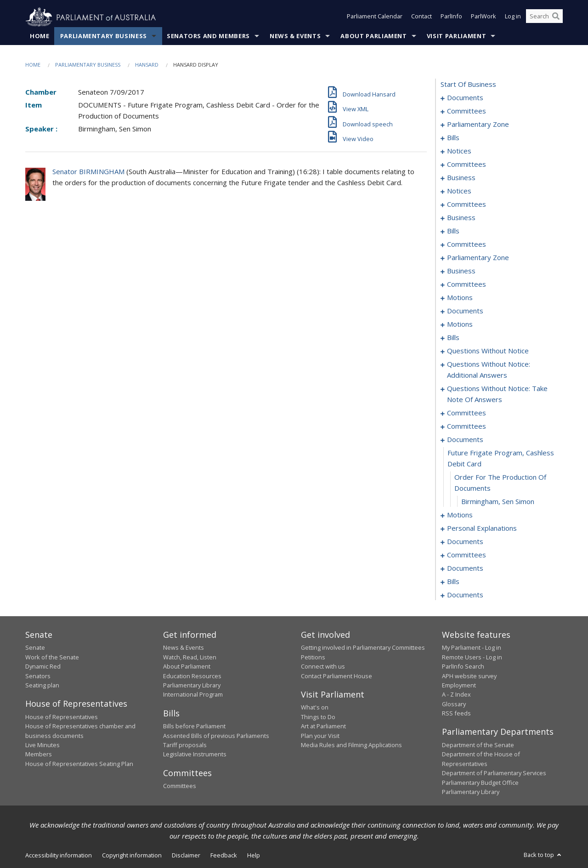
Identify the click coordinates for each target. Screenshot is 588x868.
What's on (315, 708)
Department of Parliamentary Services (494, 773)
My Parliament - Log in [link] (472, 648)
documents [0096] (465, 311)
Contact (421, 17)
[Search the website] (544, 17)
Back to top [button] (543, 855)
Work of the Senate (52, 657)
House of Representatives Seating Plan (79, 764)
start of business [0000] (468, 85)
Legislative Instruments (195, 755)
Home (40, 36)
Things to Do (318, 717)
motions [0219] (460, 515)
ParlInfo (451, 17)
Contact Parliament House (336, 676)
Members (39, 755)
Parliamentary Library (192, 686)
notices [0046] (459, 191)
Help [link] (254, 856)
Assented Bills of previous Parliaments (216, 736)
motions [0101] (460, 324)
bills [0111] (453, 338)
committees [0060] (466, 244)
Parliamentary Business (104, 36)
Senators (38, 676)
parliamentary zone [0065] (478, 258)
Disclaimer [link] (186, 856)
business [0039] (461, 178)
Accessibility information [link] (59, 856)
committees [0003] (466, 111)
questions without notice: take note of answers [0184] (497, 394)
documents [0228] (465, 542)
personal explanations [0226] (482, 528)
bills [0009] (453, 138)
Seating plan (42, 686)
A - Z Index (456, 695)
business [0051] (461, 218)
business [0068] (461, 271)
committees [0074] (466, 284)
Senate (35, 648)
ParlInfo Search (463, 667)
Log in (513, 17)
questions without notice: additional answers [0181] (489, 370)
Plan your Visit (320, 736)
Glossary (454, 704)
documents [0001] (465, 98)
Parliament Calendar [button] (375, 17)
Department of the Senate (478, 745)
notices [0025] (459, 151)
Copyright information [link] (132, 856)
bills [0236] (453, 582)
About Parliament (373, 36)
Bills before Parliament (194, 726)
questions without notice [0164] (488, 351)
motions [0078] (460, 298)
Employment (459, 686)
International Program (193, 695)
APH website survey (469, 676)
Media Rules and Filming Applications (351, 745)
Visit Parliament (456, 36)
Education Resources (192, 676)
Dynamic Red (43, 667)
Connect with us (323, 667)
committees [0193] (466, 413)
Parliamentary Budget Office (480, 783)
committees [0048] (466, 204)
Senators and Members (208, 36)
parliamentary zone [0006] (478, 125)
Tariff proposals (185, 745)
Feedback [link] (224, 856)
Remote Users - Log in (472, 657)
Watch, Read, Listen (190, 657)
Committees (180, 786)
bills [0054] (453, 231)
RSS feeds (456, 714)
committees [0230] (466, 555)
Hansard (147, 65)
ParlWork (483, 17)
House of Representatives (62, 717)
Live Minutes (42, 745)
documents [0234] (465, 568)
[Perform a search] (556, 17)
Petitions (313, 657)
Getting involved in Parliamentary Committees (363, 648)
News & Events (295, 36)
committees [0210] (466, 426)
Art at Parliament (323, 726)
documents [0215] (465, 440)
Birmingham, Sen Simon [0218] (498, 502)
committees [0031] (466, 165)
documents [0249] (465, 595)
